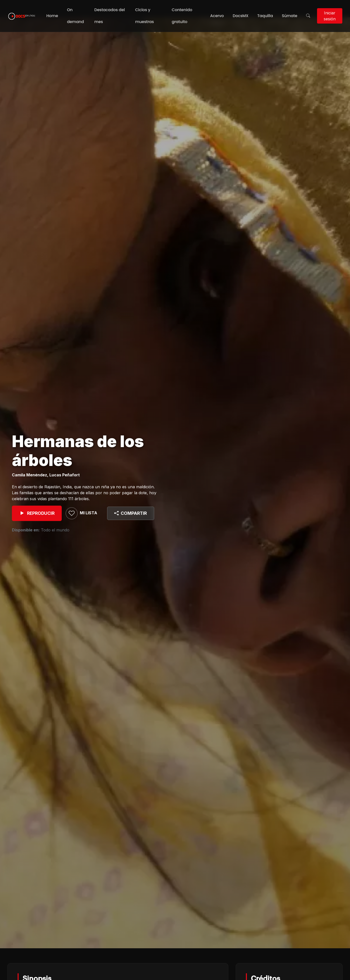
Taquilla (265, 16)
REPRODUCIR (37, 513)
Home (52, 16)
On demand (75, 16)
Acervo (217, 16)
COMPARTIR (131, 513)
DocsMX (241, 16)
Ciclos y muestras (144, 16)
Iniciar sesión (330, 16)
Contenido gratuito (182, 16)
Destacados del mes (110, 16)
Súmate (290, 16)
